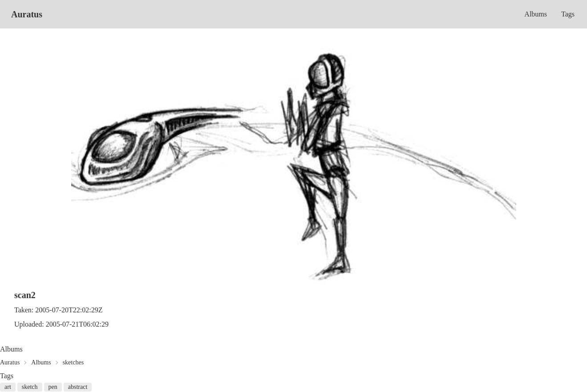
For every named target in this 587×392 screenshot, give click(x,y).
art (8, 387)
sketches (73, 362)
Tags (568, 14)
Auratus (27, 14)
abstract (78, 387)
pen (53, 387)
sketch (30, 387)
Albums (536, 14)
